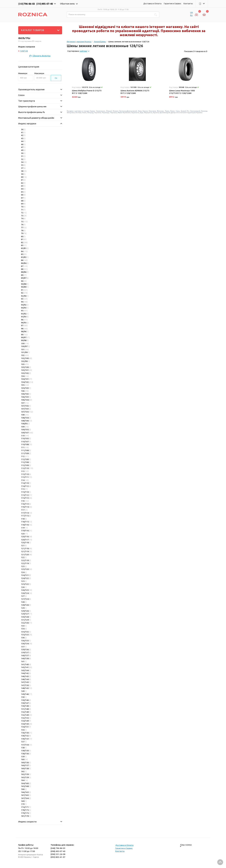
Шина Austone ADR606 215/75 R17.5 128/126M (135, 92)
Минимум (23, 73)
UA (191, 12)
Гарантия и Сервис (172, 3)
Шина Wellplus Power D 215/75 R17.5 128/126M (87, 92)
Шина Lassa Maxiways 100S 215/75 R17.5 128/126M (182, 92)
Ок (56, 78)
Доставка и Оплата (152, 3)
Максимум (39, 73)
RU (191, 15)
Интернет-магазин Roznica (79, 42)
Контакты (188, 3)
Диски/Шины (100, 42)
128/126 (23, 51)
